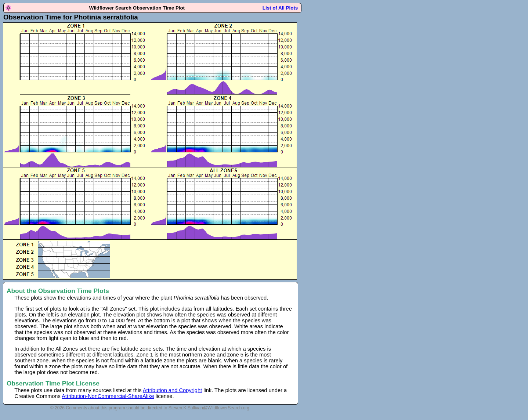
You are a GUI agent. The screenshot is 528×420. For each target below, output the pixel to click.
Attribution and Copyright (172, 390)
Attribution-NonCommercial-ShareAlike (108, 396)
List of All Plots (281, 8)
